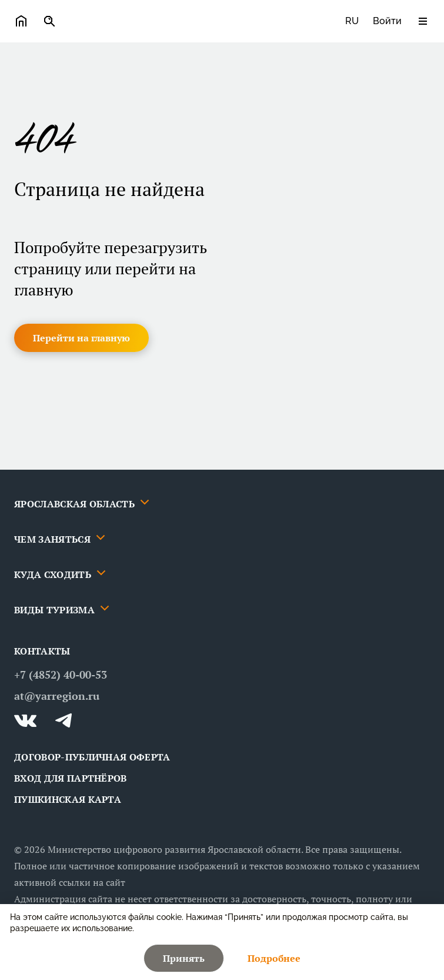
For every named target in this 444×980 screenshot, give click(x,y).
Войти (387, 21)
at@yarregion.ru (57, 696)
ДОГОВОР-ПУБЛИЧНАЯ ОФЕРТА (92, 757)
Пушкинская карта (68, 799)
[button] (81, 338)
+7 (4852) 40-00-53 (61, 675)
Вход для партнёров (71, 778)
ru (352, 21)
